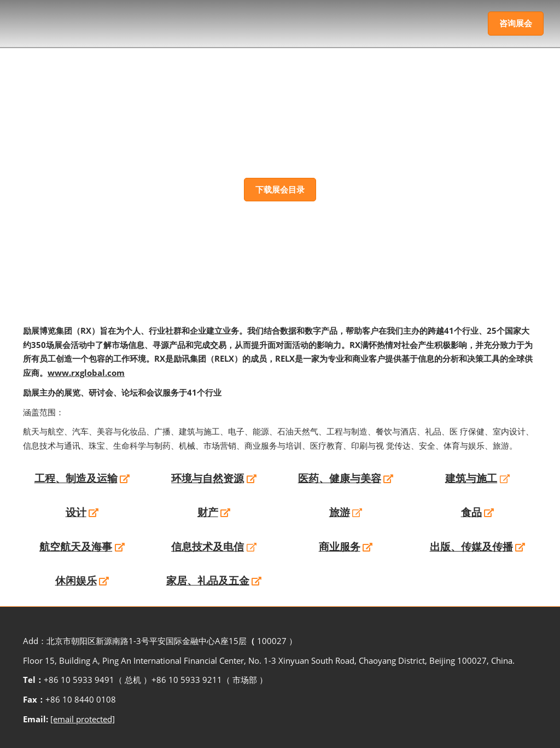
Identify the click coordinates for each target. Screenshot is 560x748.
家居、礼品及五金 (208, 581)
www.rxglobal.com (86, 373)
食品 (471, 512)
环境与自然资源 (208, 478)
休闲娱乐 (76, 581)
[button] (516, 24)
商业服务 (340, 547)
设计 (76, 512)
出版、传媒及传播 (471, 547)
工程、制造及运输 (76, 478)
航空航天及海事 (76, 547)
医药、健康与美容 (340, 478)
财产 (208, 512)
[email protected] (83, 719)
